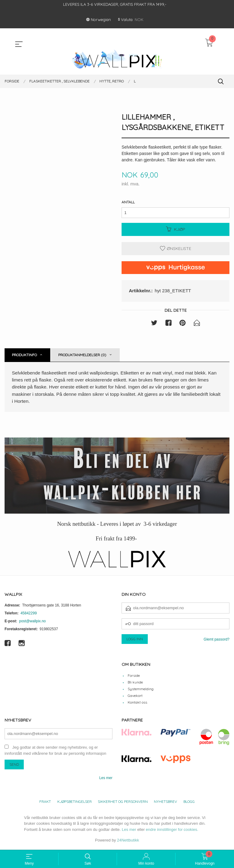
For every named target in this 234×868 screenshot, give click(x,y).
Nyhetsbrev (165, 803)
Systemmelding (141, 691)
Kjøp (176, 230)
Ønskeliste (176, 249)
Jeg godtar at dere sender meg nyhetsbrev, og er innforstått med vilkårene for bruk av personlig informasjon (55, 752)
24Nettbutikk (128, 842)
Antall (128, 202)
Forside (134, 677)
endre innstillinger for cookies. (172, 831)
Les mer (106, 779)
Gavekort (135, 697)
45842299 (28, 615)
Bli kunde (135, 684)
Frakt (45, 803)
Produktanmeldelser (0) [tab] (82, 355)
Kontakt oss (137, 704)
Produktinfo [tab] (24, 355)
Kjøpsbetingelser (74, 803)
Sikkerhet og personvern (123, 803)
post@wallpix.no (33, 623)
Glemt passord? (216, 641)
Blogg (189, 803)
